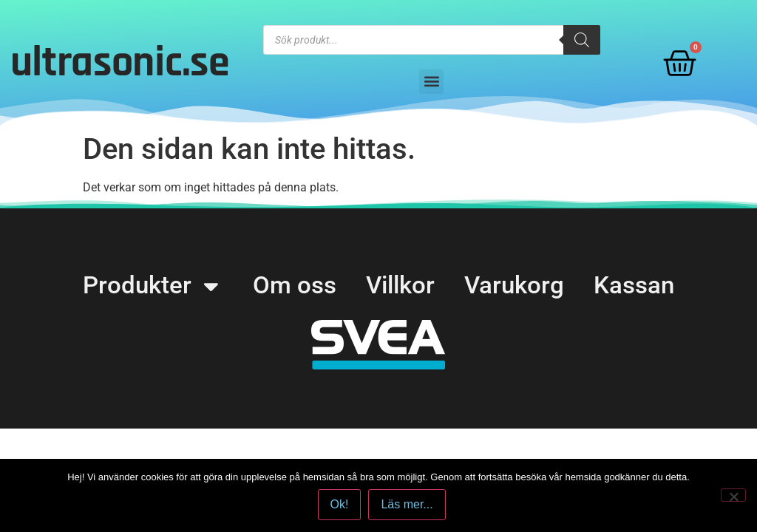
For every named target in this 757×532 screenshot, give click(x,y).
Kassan (639, 286)
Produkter (148, 286)
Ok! (340, 505)
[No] (733, 495)
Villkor (401, 286)
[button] (431, 82)
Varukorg (517, 286)
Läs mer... (407, 505)
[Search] (582, 40)
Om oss (292, 286)
